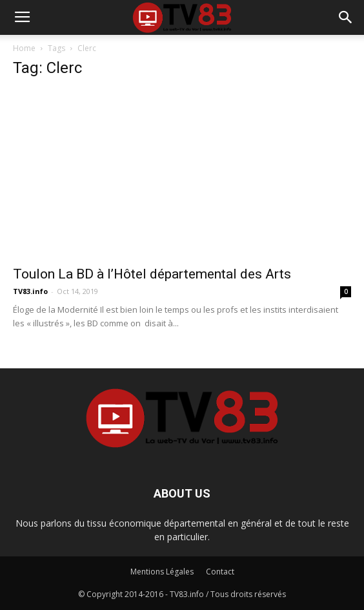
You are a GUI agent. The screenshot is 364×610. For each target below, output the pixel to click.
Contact (220, 572)
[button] (346, 17)
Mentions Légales (162, 572)
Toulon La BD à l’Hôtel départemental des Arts (152, 274)
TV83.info (30, 291)
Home (24, 48)
